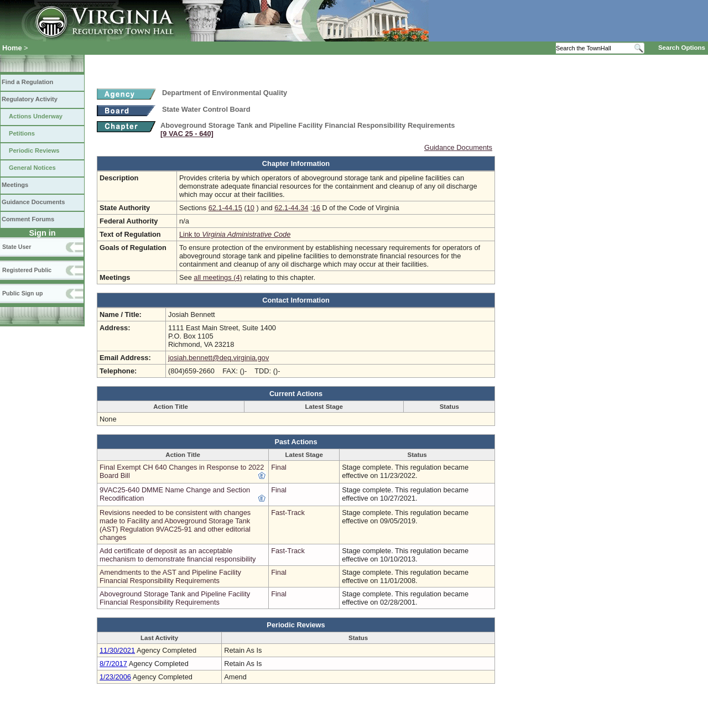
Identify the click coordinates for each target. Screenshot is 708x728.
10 (251, 208)
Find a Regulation (27, 82)
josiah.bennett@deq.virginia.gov (218, 358)
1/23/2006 (115, 677)
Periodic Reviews (34, 150)
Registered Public (27, 270)
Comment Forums (28, 219)
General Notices (32, 168)
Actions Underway (36, 116)
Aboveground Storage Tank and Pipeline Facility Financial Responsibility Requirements (175, 598)
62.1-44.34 (291, 208)
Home (12, 48)
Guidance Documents (33, 202)
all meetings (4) (218, 277)
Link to (235, 234)
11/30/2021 (117, 650)
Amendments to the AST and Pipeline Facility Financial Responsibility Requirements (170, 576)
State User (17, 247)
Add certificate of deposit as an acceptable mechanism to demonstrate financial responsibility (178, 555)
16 (316, 208)
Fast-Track (288, 513)
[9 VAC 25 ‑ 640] (187, 134)
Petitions (22, 133)
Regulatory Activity (30, 99)
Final (279, 467)
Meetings (15, 185)
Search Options (682, 48)
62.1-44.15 (225, 208)
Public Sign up (22, 293)
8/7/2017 (113, 664)
